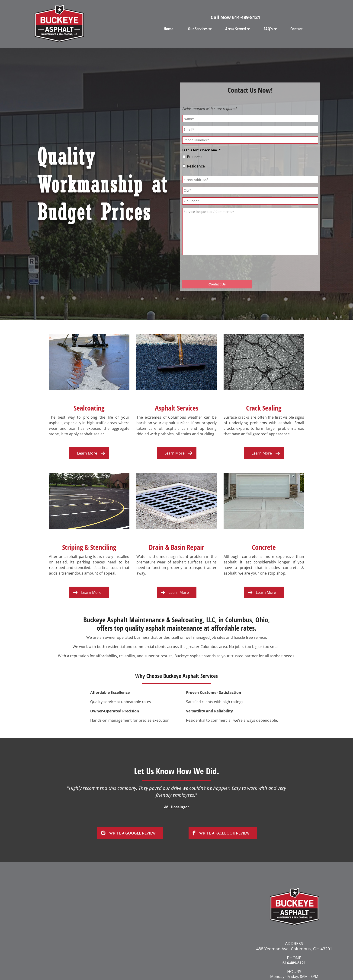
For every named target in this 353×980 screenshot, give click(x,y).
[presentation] (218, 267)
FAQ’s (271, 29)
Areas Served (239, 29)
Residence (196, 166)
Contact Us (217, 284)
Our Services (201, 29)
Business (195, 157)
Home (168, 29)
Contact (297, 29)
